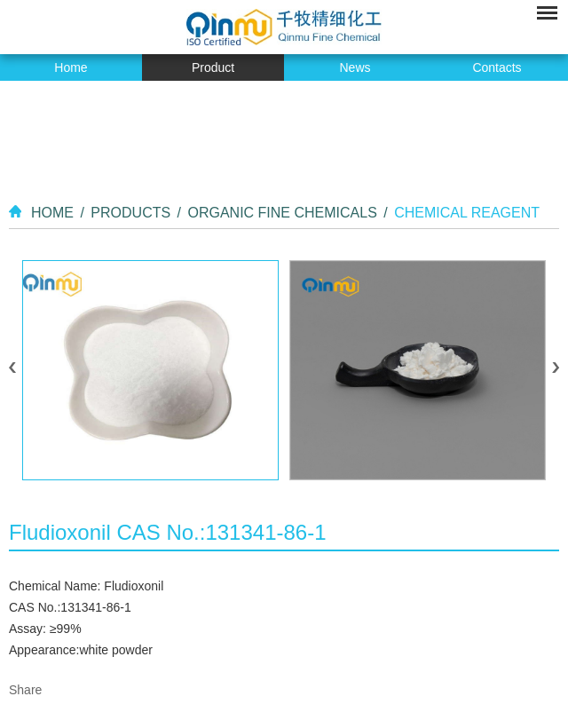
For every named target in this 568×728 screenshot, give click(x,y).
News (355, 67)
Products (130, 213)
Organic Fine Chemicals (282, 213)
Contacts (497, 67)
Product (213, 67)
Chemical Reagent (467, 213)
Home (71, 67)
